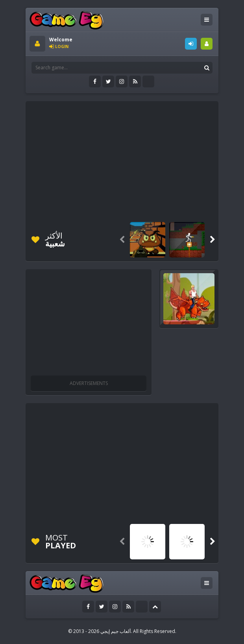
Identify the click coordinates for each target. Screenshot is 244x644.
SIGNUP (207, 44)
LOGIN (191, 44)
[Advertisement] (137, 160)
